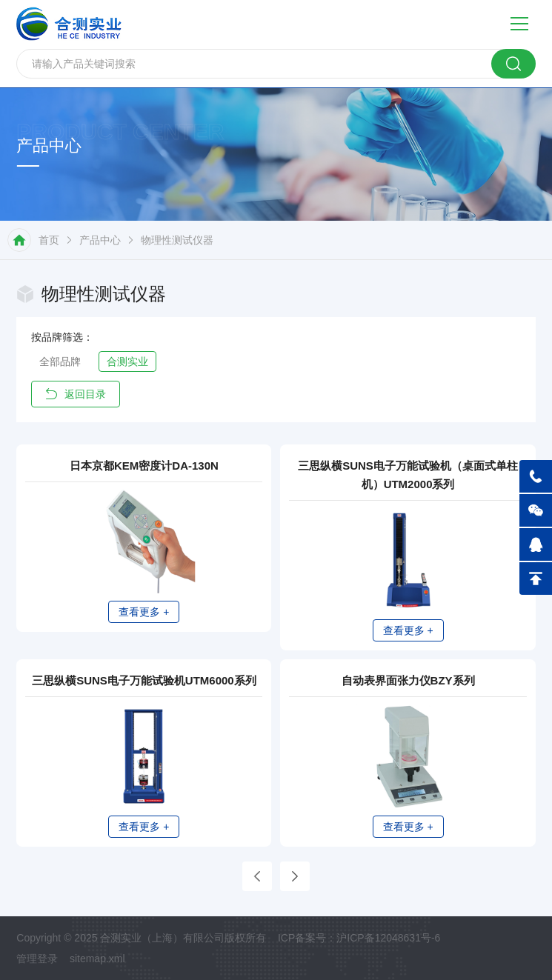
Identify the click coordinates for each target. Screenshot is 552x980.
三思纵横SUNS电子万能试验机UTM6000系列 (144, 693)
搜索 (513, 64)
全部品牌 (60, 361)
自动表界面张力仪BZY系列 (408, 693)
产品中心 (100, 241)
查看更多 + (144, 611)
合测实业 (127, 361)
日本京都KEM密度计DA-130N (144, 466)
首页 (49, 241)
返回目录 (76, 394)
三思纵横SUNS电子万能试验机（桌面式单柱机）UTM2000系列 (408, 476)
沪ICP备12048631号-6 (388, 959)
